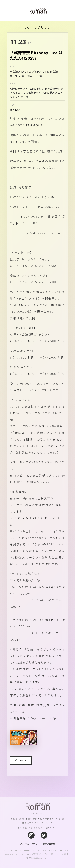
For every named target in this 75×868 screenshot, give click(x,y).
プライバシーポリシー (48, 854)
